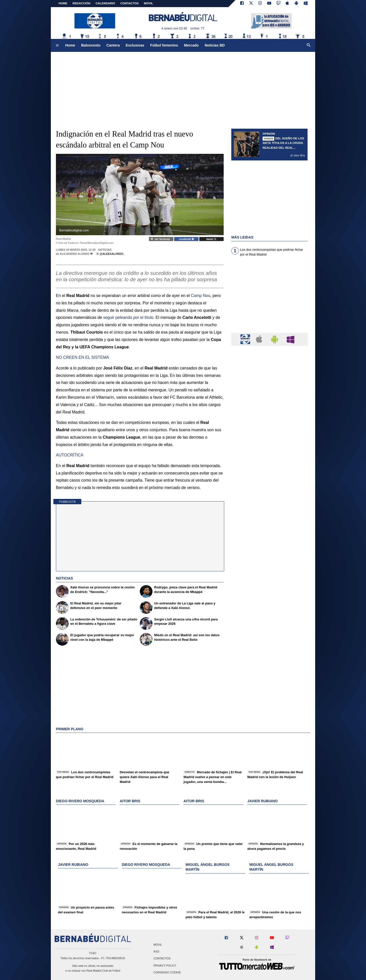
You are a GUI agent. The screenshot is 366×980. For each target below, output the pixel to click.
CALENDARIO (105, 3)
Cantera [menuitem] (113, 45)
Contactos (162, 959)
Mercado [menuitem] (191, 45)
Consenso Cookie (167, 972)
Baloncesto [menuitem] (91, 45)
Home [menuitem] (70, 45)
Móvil (158, 945)
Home (63, 3)
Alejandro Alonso (75, 254)
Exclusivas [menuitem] (135, 45)
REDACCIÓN (82, 3)
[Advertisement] (183, 88)
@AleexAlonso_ (111, 254)
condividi (186, 239)
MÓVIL (148, 3)
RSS (156, 952)
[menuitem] (57, 46)
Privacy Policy (165, 966)
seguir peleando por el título (128, 317)
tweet (212, 239)
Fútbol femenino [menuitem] (164, 45)
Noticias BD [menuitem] (215, 45)
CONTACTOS (130, 3)
